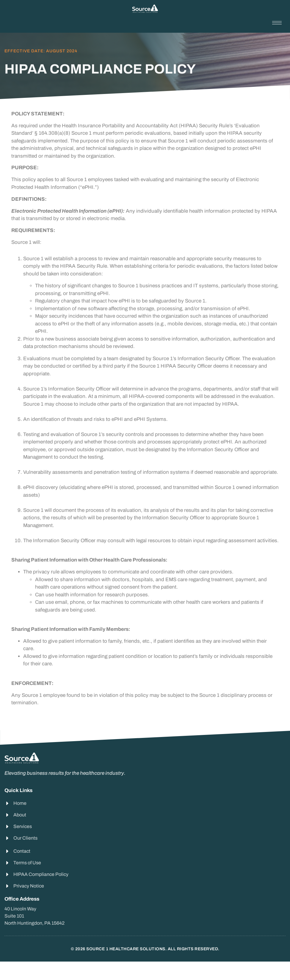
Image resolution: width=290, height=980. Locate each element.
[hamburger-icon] (277, 23)
